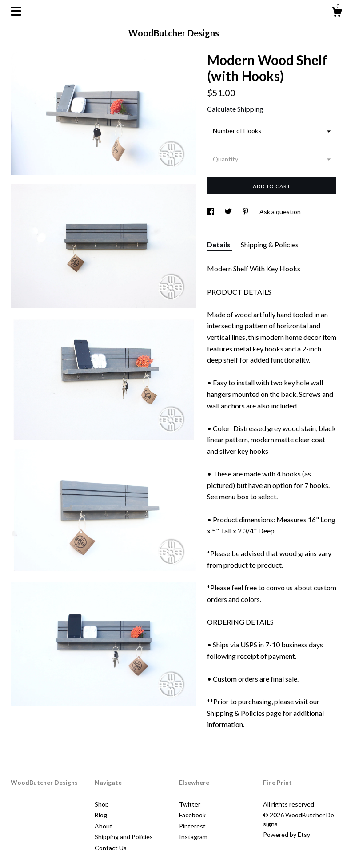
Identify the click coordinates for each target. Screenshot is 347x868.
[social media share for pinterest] (246, 212)
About (104, 826)
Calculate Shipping (235, 109)
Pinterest (192, 826)
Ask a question (280, 212)
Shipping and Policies (124, 837)
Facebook (192, 815)
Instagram (193, 837)
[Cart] (337, 13)
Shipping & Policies (270, 244)
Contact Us (111, 848)
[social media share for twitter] (229, 212)
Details (219, 244)
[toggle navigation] (16, 11)
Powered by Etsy (287, 834)
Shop (102, 804)
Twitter (190, 804)
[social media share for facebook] (211, 212)
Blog (101, 815)
